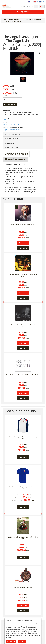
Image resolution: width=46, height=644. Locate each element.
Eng (36, 1)
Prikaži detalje (11, 642)
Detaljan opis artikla (16, 154)
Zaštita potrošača (11, 147)
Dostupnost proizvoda (12, 134)
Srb (30, 1)
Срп (42, 1)
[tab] (23, 134)
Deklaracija (9, 143)
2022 (5, 120)
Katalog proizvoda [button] (23, 12)
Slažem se (22, 642)
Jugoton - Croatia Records (11, 130)
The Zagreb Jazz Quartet (11, 125)
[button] (2, 301)
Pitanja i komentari (16, 159)
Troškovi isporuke (11, 139)
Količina (6, 96)
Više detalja (23, 248)
